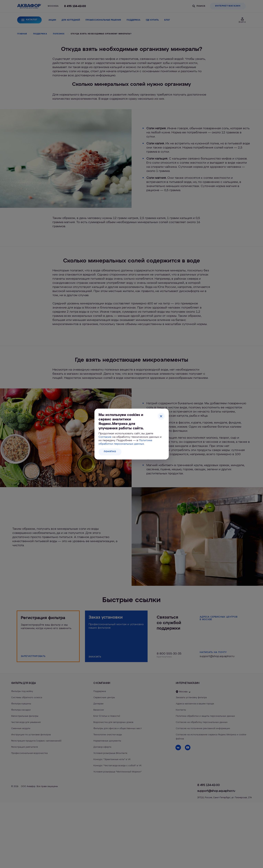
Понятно (110, 452)
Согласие (105, 437)
